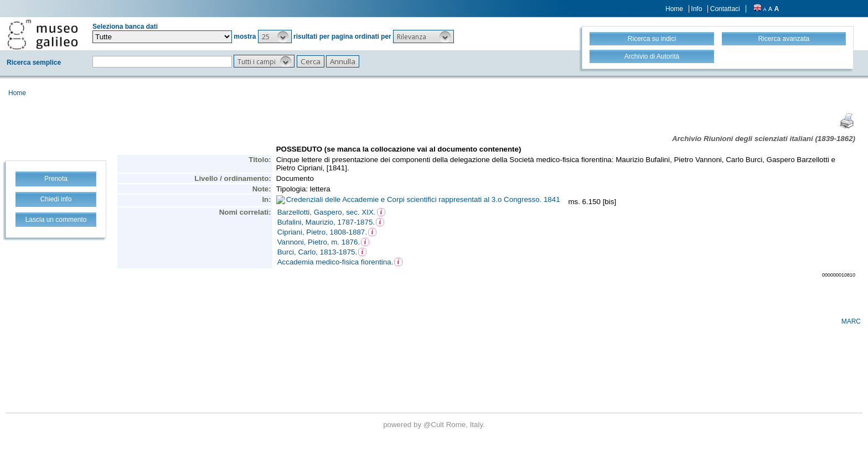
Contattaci (725, 9)
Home (674, 9)
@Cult (435, 425)
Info (696, 9)
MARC (851, 321)
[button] (275, 37)
